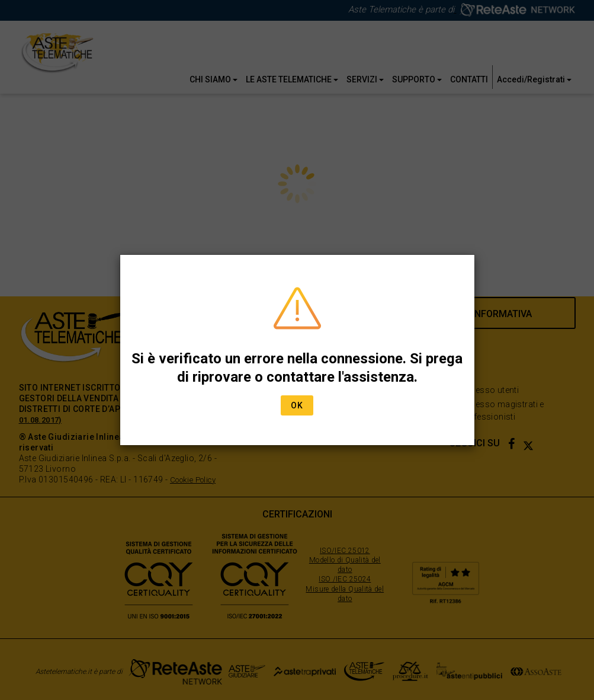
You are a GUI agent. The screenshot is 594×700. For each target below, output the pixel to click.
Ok (297, 405)
